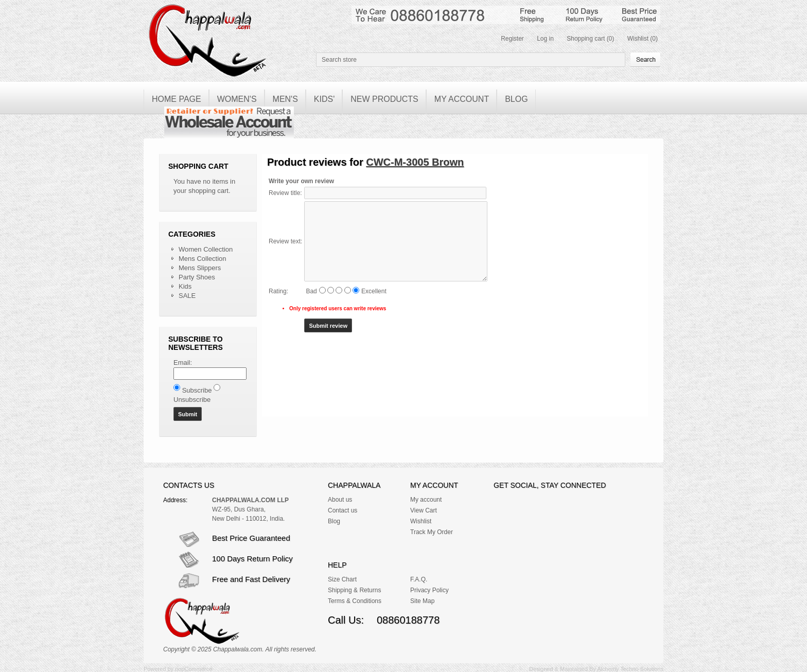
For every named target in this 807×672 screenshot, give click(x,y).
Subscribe (197, 390)
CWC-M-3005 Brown (415, 162)
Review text (285, 241)
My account (426, 500)
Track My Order (432, 532)
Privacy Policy (429, 590)
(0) (611, 39)
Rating (278, 291)
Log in (545, 39)
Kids (185, 286)
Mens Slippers (200, 268)
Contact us (343, 510)
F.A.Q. (419, 579)
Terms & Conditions (355, 601)
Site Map (422, 601)
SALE (187, 296)
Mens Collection (203, 259)
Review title (284, 193)
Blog (334, 521)
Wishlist (638, 39)
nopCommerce (194, 669)
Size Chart (342, 579)
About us (340, 500)
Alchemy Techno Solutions (630, 669)
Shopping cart (586, 39)
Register (512, 39)
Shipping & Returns (354, 590)
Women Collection (206, 249)
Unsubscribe (192, 400)
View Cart (424, 510)
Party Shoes (197, 277)
